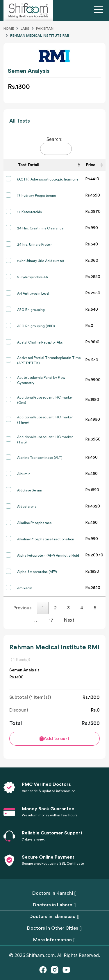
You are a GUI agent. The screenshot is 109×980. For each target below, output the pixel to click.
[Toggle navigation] (100, 10)
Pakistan (45, 29)
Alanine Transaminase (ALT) (40, 458)
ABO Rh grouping (31, 310)
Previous (22, 608)
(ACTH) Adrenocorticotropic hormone (48, 179)
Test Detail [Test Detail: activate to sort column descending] (28, 165)
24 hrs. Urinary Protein (35, 245)
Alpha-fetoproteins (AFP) (37, 572)
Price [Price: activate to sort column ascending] (91, 165)
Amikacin (25, 588)
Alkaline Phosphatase (34, 523)
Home (9, 29)
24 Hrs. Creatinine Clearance (40, 228)
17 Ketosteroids (30, 212)
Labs (25, 29)
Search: (56, 145)
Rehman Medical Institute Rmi (40, 36)
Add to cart (54, 738)
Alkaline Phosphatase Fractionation (46, 539)
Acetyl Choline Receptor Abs (40, 342)
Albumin (24, 474)
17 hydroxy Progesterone (36, 196)
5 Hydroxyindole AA (33, 277)
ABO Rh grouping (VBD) (36, 326)
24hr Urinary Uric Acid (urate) (41, 261)
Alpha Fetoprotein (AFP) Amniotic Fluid (48, 556)
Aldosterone (27, 507)
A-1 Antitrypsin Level (33, 293)
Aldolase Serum (30, 490)
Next (69, 620)
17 (51, 620)
